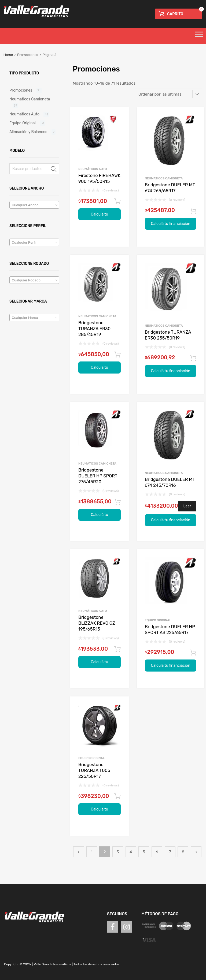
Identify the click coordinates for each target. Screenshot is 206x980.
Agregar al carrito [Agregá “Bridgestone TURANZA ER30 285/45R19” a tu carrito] (117, 355)
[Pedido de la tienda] (168, 94)
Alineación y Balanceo (28, 132)
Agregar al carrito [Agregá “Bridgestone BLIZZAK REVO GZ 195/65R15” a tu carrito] (117, 649)
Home (8, 55)
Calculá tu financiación (99, 216)
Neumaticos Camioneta (164, 178)
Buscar (54, 170)
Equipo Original (158, 620)
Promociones (28, 55)
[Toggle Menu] (199, 36)
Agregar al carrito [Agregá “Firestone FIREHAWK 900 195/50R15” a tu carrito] (117, 202)
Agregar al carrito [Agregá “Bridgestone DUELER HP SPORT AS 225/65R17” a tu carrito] (193, 653)
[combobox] (34, 205)
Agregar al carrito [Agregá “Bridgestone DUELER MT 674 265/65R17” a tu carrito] (193, 211)
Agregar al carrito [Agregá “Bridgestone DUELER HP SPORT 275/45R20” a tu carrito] (117, 502)
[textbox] (34, 205)
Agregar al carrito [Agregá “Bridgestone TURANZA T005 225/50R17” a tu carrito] (117, 797)
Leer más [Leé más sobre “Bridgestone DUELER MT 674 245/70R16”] (187, 508)
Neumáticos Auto (93, 169)
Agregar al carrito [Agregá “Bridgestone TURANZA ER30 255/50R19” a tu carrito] (193, 358)
